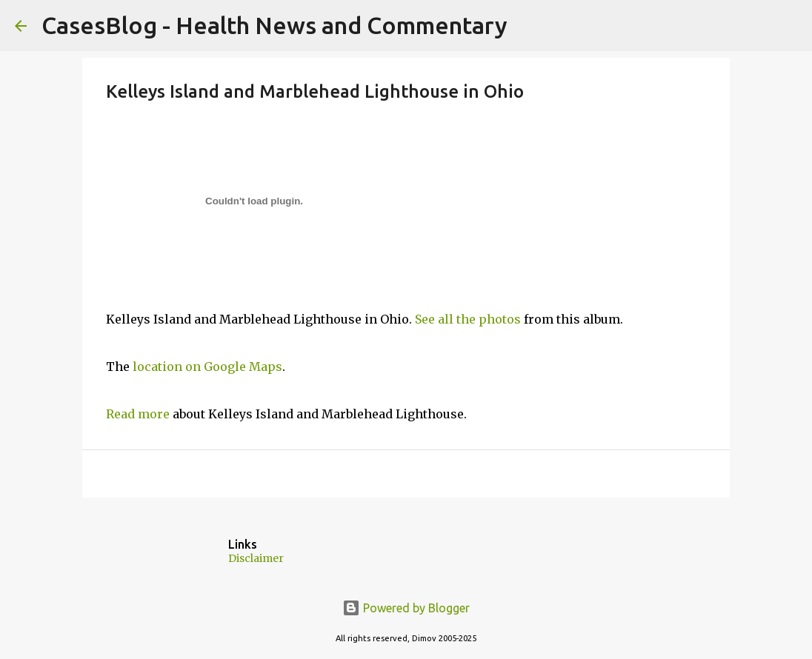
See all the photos (468, 319)
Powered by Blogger (406, 608)
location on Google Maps (207, 367)
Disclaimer (256, 558)
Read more (138, 414)
